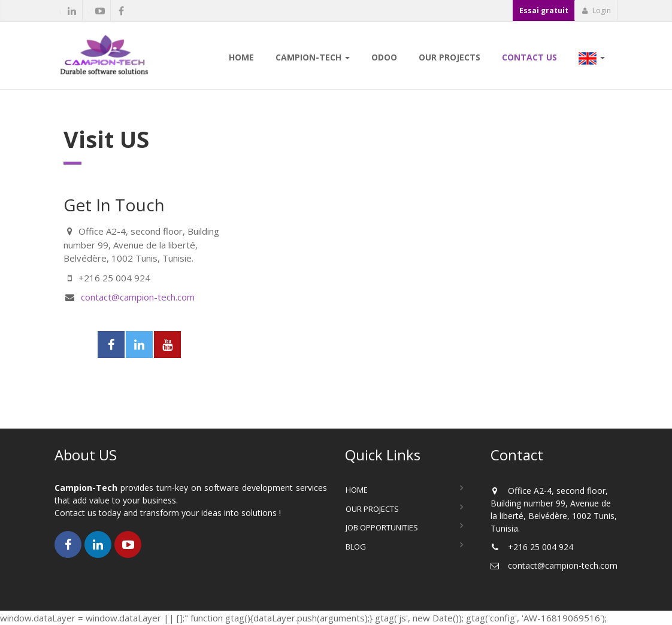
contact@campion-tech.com (138, 297)
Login (596, 10)
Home (357, 490)
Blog (356, 547)
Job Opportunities (382, 527)
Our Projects (372, 509)
